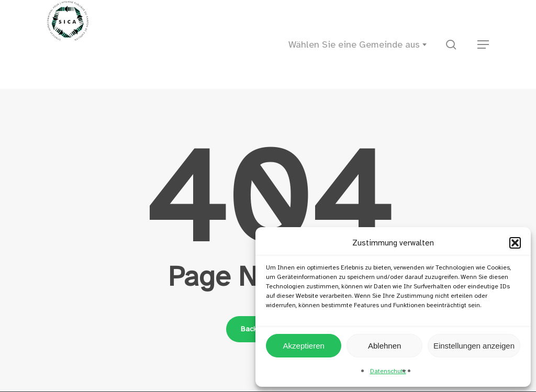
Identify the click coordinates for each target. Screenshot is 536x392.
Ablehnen (384, 346)
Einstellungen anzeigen (474, 346)
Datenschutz (388, 371)
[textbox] (361, 44)
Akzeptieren (304, 346)
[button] (515, 243)
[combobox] (361, 44)
